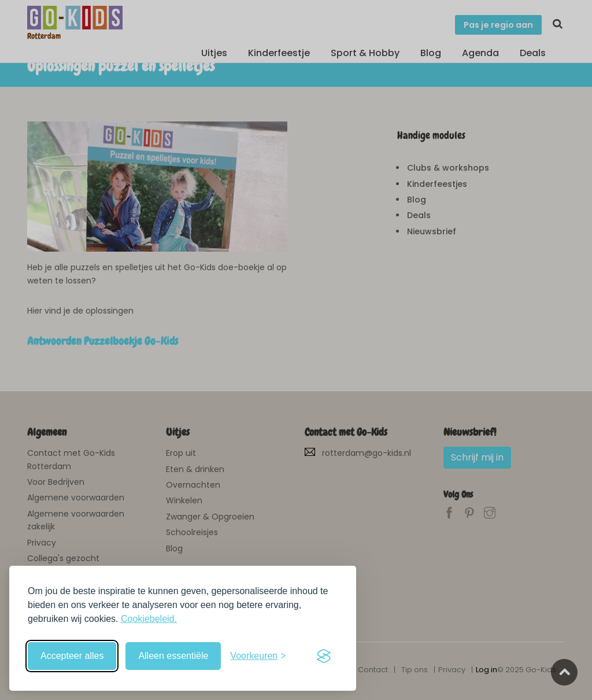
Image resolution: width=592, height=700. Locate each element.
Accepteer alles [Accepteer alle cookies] (72, 656)
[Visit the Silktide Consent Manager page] (324, 656)
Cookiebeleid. (149, 619)
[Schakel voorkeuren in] (258, 656)
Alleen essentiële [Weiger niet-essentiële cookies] (173, 656)
